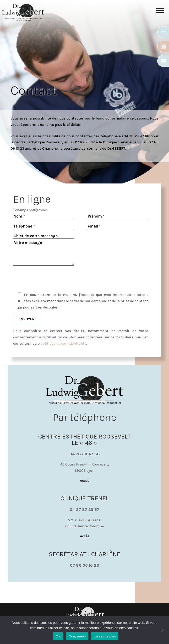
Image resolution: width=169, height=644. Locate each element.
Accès (85, 481)
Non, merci (77, 636)
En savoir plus (105, 636)
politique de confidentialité (63, 343)
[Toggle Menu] (160, 12)
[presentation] (81, 278)
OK (58, 636)
